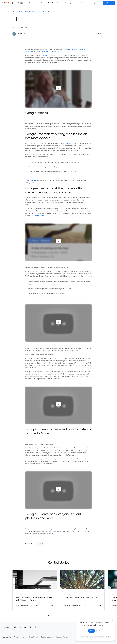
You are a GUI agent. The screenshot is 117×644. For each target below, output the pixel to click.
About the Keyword (62, 637)
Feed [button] (80, 3)
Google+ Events (39, 216)
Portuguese (29, 52)
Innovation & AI (40, 3)
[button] (101, 33)
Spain (54, 52)
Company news (71, 3)
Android (66, 143)
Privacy (17, 637)
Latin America (47, 52)
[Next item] (108, 589)
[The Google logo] (7, 637)
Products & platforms (56, 3)
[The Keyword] (13, 12)
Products (43, 12)
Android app (32, 180)
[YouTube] (25, 627)
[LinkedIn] (36, 627)
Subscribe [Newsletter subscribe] (109, 3)
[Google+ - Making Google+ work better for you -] (82, 590)
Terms (24, 637)
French (65, 49)
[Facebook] (31, 627)
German (71, 49)
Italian (76, 49)
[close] (111, 638)
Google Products (47, 637)
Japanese (82, 49)
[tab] (48, 615)
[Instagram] (15, 627)
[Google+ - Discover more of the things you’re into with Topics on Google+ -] (35, 590)
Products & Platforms (27, 12)
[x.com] (20, 627)
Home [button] (31, 3)
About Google (33, 637)
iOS (73, 143)
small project (46, 55)
